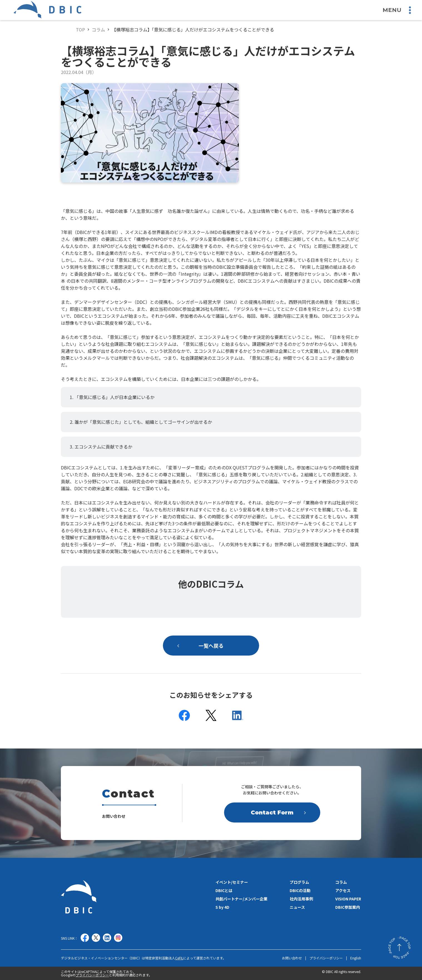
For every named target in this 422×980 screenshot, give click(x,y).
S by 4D (222, 907)
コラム (98, 29)
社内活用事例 (301, 899)
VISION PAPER (348, 899)
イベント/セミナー (232, 882)
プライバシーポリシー (326, 958)
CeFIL (179, 958)
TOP (80, 29)
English (356, 958)
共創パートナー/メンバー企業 (241, 899)
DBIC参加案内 (348, 907)
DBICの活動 (300, 890)
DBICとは (224, 890)
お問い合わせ (292, 958)
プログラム (299, 882)
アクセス (343, 890)
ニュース (297, 907)
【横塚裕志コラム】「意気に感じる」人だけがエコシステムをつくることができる (193, 29)
